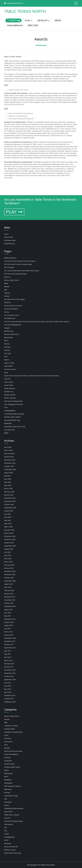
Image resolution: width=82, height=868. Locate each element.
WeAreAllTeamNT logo (12, 420)
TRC (6, 828)
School (7, 805)
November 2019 (10, 619)
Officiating (8, 789)
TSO (6, 831)
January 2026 (9, 457)
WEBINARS (8, 423)
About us (7, 277)
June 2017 (8, 651)
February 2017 (9, 664)
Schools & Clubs (10, 369)
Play (6, 799)
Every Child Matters (11, 309)
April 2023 (8, 559)
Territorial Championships (14, 401)
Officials (7, 350)
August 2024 (9, 511)
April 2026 (8, 447)
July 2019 (7, 629)
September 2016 (10, 680)
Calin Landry (9, 382)
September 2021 (10, 606)
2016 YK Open (9, 267)
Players (7, 360)
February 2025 (9, 492)
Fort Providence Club (12, 315)
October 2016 (9, 676)
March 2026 (8, 450)
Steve (6, 372)
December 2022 (10, 571)
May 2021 (8, 616)
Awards (7, 287)
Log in (6, 234)
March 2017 (8, 660)
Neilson (7, 344)
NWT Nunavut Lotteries (12, 786)
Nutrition (7, 347)
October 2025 (9, 466)
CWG (6, 745)
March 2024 (8, 527)
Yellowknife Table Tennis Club (15, 427)
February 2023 (9, 565)
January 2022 (9, 594)
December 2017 (10, 641)
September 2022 (10, 581)
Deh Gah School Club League (14, 299)
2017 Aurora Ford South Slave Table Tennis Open (22, 271)
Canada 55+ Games (11, 726)
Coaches (7, 293)
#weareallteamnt (15, 25)
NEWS (58, 20)
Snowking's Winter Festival (14, 808)
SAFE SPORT (8, 366)
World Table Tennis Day (13, 853)
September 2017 (10, 648)
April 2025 (8, 485)
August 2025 (9, 473)
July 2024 (7, 514)
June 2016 (8, 686)
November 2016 (10, 673)
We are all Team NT (11, 847)
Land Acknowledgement (13, 325)
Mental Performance (11, 334)
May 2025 (8, 482)
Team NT (7, 379)
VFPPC (6, 840)
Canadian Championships (13, 732)
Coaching (7, 738)
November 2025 (10, 463)
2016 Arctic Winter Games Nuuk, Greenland (20, 261)
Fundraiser (8, 761)
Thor (6, 407)
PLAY (29, 20)
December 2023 (10, 536)
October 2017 (9, 645)
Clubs (6, 735)
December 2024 (10, 498)
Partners (7, 793)
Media (6, 770)
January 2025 (9, 495)
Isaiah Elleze (9, 385)
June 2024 (8, 517)
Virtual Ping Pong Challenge (14, 414)
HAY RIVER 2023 (10, 318)
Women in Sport (10, 850)
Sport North (8, 812)
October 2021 (9, 603)
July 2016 (7, 683)
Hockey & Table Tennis (12, 767)
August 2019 (9, 625)
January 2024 (9, 533)
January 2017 (9, 667)
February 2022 (9, 590)
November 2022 (10, 574)
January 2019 (9, 635)
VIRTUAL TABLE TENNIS (12, 417)
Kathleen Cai (9, 392)
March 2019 (8, 632)
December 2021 (10, 597)
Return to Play (9, 363)
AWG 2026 (33, 25)
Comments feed (10, 240)
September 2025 (10, 469)
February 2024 (9, 530)
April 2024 (8, 524)
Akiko (6, 283)
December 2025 (10, 460)
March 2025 (8, 489)
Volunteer (8, 843)
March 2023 (8, 562)
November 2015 (10, 695)
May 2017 (8, 654)
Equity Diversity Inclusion (13, 306)
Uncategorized (9, 837)
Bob (6, 290)
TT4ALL (7, 834)
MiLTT (6, 341)
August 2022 (9, 584)
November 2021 (10, 600)
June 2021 (8, 613)
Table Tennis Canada (12, 815)
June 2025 (8, 479)
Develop (7, 748)
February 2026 (9, 454)
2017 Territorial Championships (15, 274)
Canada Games (10, 729)
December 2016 (10, 670)
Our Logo (7, 353)
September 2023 (10, 546)
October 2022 (9, 578)
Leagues (7, 328)
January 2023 (9, 568)
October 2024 (9, 504)
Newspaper (8, 783)
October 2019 (9, 622)
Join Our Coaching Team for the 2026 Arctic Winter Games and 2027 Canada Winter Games (37, 322)
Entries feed (8, 237)
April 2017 (8, 657)
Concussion (8, 742)
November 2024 (10, 501)
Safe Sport (8, 802)
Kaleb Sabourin (10, 388)
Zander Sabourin (10, 398)
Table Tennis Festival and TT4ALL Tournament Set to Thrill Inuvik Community (31, 376)
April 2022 (8, 587)
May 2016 (8, 689)
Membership (9, 331)
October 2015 (9, 699)
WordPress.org (9, 244)
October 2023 (9, 543)
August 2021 (9, 609)
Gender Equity (9, 764)
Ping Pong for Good (11, 796)
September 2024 (10, 508)
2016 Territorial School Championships (18, 264)
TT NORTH (13, 20)
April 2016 (8, 692)
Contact (7, 296)
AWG (6, 722)
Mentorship (8, 337)
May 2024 (8, 520)
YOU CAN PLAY (9, 430)
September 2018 (10, 638)
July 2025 (7, 476)
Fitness (7, 312)
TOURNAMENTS (10, 411)
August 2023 (9, 549)
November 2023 (10, 539)
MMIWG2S (8, 780)
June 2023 (8, 555)
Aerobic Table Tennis (12, 280)
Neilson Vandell (10, 395)
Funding (7, 757)
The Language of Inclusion (14, 404)
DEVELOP (43, 20)
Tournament (9, 824)
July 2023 (7, 552)
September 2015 (10, 702)
